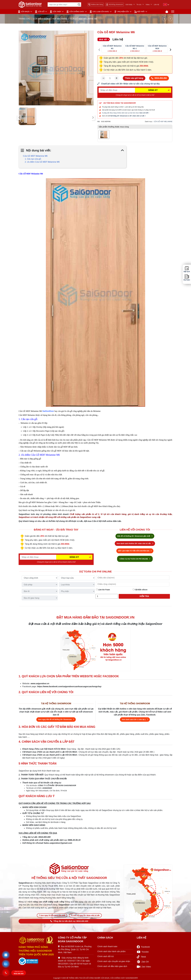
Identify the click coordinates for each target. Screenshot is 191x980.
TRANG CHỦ (25, 19)
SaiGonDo (47, 411)
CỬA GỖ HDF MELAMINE (56, 19)
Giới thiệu (129, 5)
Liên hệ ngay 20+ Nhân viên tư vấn (85, 915)
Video (148, 5)
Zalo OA (143, 962)
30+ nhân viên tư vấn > (138, 116)
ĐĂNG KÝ (153, 90)
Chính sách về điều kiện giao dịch (112, 966)
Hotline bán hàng (96, 4)
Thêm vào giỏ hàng (134, 78)
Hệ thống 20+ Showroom (119, 116)
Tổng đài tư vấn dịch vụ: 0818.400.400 (69, 921)
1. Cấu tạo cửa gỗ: (33, 159)
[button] (6, 955)
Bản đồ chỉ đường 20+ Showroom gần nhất (135, 536)
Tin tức (139, 5)
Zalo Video (144, 967)
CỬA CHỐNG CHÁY (75, 12)
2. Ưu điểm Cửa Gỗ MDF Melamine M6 (42, 162)
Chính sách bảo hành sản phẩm (111, 951)
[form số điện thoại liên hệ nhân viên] (135, 84)
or (53, 411)
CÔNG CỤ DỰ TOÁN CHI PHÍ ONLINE (135, 559)
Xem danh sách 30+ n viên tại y (135, 719)
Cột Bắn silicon (140, 590)
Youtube (143, 952)
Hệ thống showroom (115, 4)
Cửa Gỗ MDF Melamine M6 (35, 156)
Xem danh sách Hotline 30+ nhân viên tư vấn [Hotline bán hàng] (135, 543)
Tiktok (141, 957)
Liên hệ (156, 5)
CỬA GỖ (40, 12)
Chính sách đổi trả (105, 956)
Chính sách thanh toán (107, 946)
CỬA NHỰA (24, 12)
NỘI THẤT (139, 12)
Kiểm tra (144, 596)
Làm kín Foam (103, 590)
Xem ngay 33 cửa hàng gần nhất (52, 915)
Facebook (143, 947)
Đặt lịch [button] (187, 269)
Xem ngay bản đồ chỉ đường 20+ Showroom (56, 719)
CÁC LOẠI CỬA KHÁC (99, 12)
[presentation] (19, 117)
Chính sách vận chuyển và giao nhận (114, 961)
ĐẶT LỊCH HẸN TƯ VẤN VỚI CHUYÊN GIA (135, 551)
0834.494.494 (159, 78)
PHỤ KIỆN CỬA (122, 12)
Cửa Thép (55, 12)
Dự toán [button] (187, 278)
